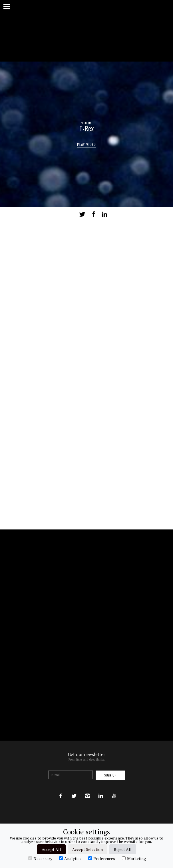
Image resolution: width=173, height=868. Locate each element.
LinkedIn (104, 214)
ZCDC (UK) (86, 123)
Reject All (123, 849)
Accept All (51, 849)
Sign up (110, 775)
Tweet (82, 214)
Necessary (40, 858)
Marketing (134, 858)
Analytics (70, 858)
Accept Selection (87, 849)
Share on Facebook (94, 214)
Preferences (102, 858)
